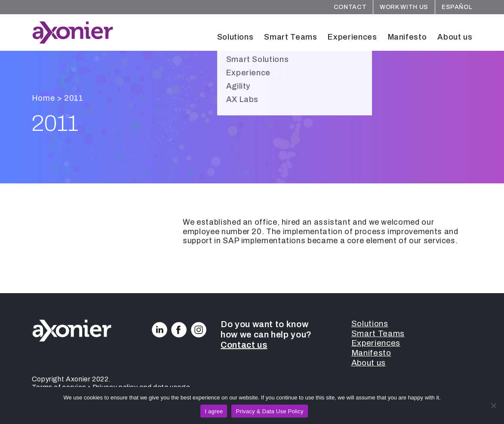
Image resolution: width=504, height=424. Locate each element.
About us (455, 37)
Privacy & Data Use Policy (269, 411)
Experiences (352, 37)
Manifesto (407, 37)
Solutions (235, 37)
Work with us (404, 7)
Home (43, 98)
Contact (350, 7)
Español (457, 7)
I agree (214, 411)
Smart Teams (290, 37)
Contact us (244, 345)
